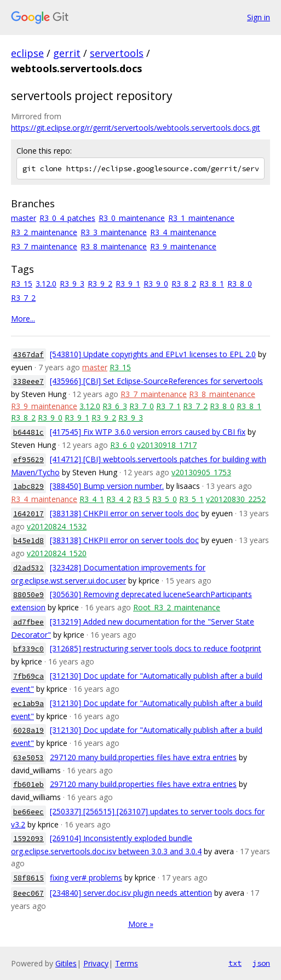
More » (141, 924)
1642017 (28, 514)
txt (235, 963)
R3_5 (142, 499)
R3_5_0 (165, 499)
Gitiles (66, 963)
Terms (127, 963)
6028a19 (28, 730)
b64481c (28, 432)
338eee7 (28, 381)
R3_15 (22, 284)
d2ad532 (28, 568)
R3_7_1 (168, 406)
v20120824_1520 (57, 553)
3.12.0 (46, 284)
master (24, 218)
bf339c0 (28, 649)
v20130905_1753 (201, 472)
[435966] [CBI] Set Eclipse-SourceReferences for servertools (156, 381)
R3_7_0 (142, 406)
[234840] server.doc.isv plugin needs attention (131, 893)
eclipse (27, 53)
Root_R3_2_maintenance (177, 607)
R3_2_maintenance (44, 232)
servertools (117, 53)
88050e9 (28, 595)
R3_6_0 (122, 445)
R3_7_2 (23, 298)
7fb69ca (28, 676)
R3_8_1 (212, 284)
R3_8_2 (184, 284)
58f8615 (28, 878)
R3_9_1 (128, 284)
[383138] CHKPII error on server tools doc (124, 513)
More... (23, 319)
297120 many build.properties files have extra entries (143, 757)
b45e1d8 (28, 541)
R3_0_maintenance (132, 218)
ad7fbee (28, 622)
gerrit (67, 53)
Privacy (96, 963)
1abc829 (28, 486)
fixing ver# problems (86, 877)
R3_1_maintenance (201, 218)
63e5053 (28, 758)
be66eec (28, 812)
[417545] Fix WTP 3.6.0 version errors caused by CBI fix (148, 432)
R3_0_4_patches (67, 218)
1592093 (28, 839)
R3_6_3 (115, 406)
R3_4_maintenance (183, 232)
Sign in (259, 17)
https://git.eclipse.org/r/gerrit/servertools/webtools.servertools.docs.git (136, 128)
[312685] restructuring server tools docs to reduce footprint (156, 648)
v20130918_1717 (167, 445)
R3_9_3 (72, 284)
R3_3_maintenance (114, 232)
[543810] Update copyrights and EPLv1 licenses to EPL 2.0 (153, 354)
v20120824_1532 (57, 526)
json (261, 963)
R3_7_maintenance (44, 246)
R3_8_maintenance (114, 246)
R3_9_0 (156, 284)
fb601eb (28, 784)
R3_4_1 (92, 499)
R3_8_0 (240, 284)
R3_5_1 (191, 499)
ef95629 (28, 460)
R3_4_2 (119, 499)
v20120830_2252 (236, 499)
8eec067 (28, 893)
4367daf (28, 355)
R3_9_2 (100, 284)
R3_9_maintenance (183, 246)
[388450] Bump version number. (107, 486)
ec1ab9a (28, 704)
